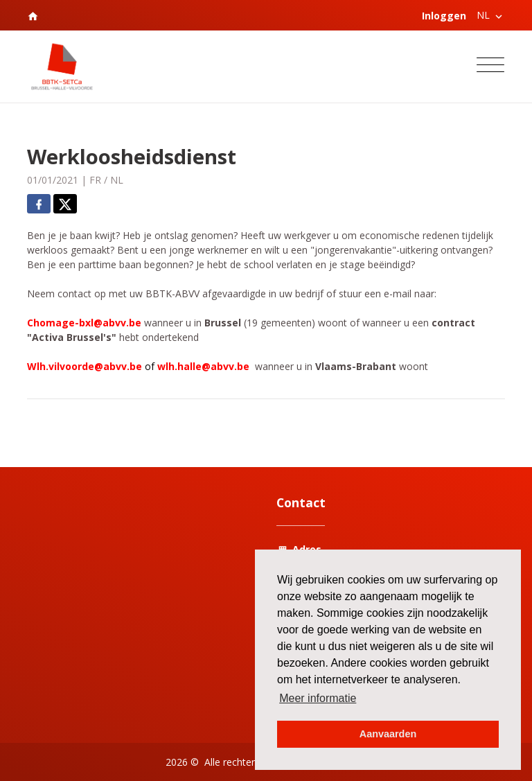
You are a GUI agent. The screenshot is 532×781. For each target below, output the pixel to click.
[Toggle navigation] (490, 67)
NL (117, 180)
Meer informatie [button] (318, 698)
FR (95, 180)
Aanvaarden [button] (388, 734)
